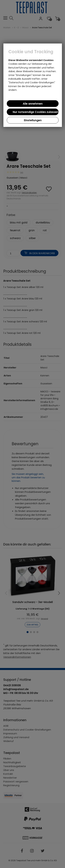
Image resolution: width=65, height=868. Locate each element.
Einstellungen (33, 120)
